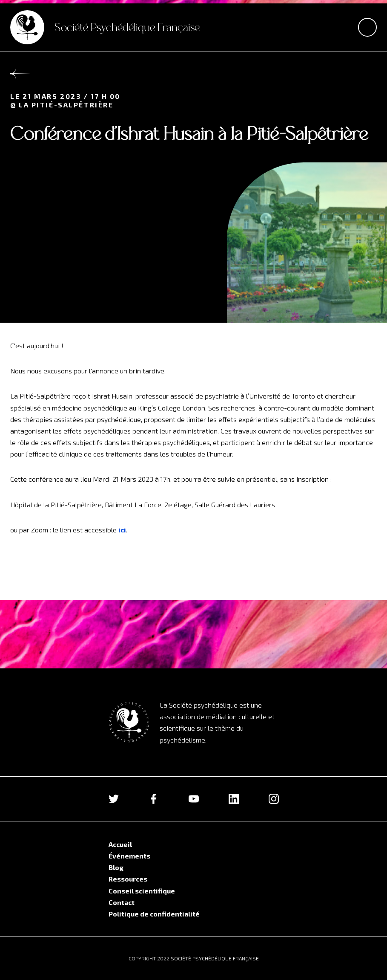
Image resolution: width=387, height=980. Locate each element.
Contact (122, 902)
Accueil (120, 844)
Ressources (128, 879)
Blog (116, 867)
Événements (129, 856)
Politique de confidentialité (154, 914)
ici (122, 530)
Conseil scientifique (142, 891)
